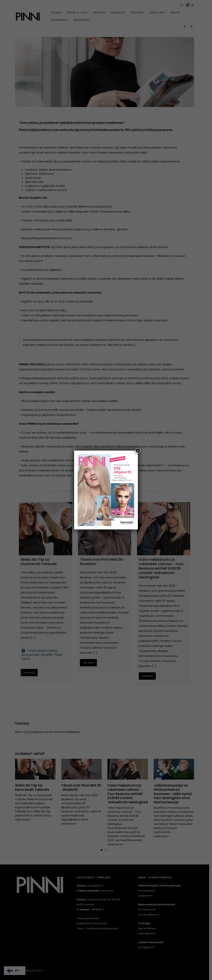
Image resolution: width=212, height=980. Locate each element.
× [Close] (138, 451)
